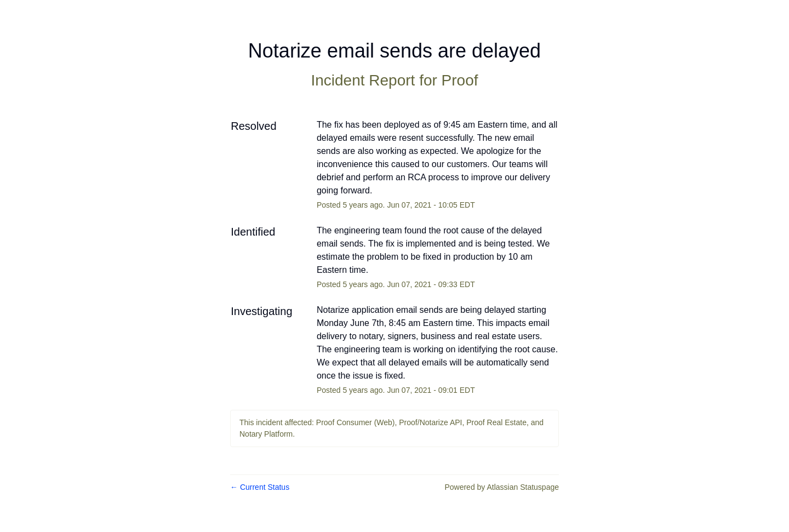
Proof (460, 80)
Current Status (260, 487)
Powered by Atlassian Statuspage (502, 487)
